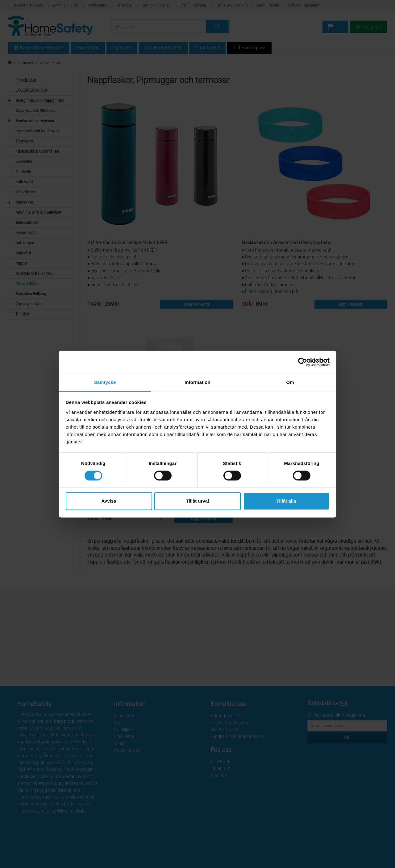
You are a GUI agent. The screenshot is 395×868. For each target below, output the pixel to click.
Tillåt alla (286, 501)
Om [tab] (290, 382)
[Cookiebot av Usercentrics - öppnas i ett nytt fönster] (303, 362)
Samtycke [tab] (105, 382)
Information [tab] (197, 382)
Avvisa (109, 501)
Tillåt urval (198, 501)
